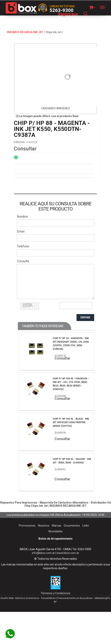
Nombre (22, 217)
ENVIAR (85, 317)
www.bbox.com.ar (68, 553)
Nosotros (44, 526)
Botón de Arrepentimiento (55, 539)
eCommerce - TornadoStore (40, 598)
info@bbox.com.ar (43, 553)
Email (21, 231)
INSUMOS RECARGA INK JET (25, 32)
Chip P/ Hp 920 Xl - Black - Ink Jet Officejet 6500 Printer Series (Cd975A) (71, 422)
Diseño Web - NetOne (12, 598)
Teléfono (23, 246)
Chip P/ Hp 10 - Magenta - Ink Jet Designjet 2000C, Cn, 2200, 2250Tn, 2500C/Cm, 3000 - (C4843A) (71, 344)
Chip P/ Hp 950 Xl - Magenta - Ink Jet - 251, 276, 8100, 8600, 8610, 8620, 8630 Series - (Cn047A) (71, 384)
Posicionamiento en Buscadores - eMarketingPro (84, 598)
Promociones (27, 526)
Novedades (56, 531)
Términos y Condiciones (55, 593)
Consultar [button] (25, 149)
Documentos (72, 526)
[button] (92, 7)
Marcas (57, 526)
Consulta (23, 261)
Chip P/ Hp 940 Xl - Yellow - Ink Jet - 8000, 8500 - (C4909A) (72, 461)
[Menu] (104, 7)
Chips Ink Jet (54, 32)
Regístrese (68, 14)
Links (86, 526)
